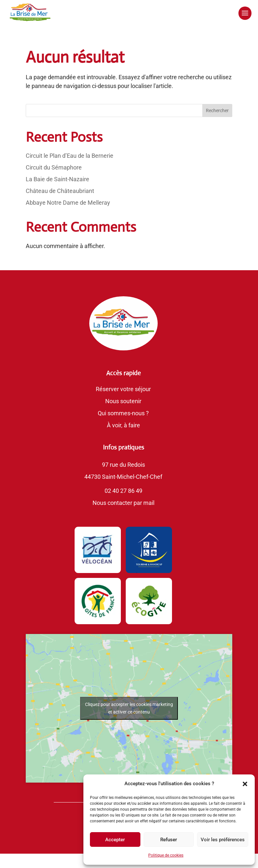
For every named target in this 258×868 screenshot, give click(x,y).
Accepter (115, 840)
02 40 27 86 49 (123, 491)
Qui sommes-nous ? (123, 413)
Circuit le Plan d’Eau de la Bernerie (70, 156)
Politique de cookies (166, 855)
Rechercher (217, 110)
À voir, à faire (123, 425)
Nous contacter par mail (123, 503)
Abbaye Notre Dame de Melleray (68, 203)
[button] (245, 784)
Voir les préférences (223, 840)
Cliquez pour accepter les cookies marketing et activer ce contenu (129, 708)
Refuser (169, 840)
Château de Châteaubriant (60, 191)
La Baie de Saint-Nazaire (57, 179)
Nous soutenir (123, 401)
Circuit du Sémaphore (54, 167)
